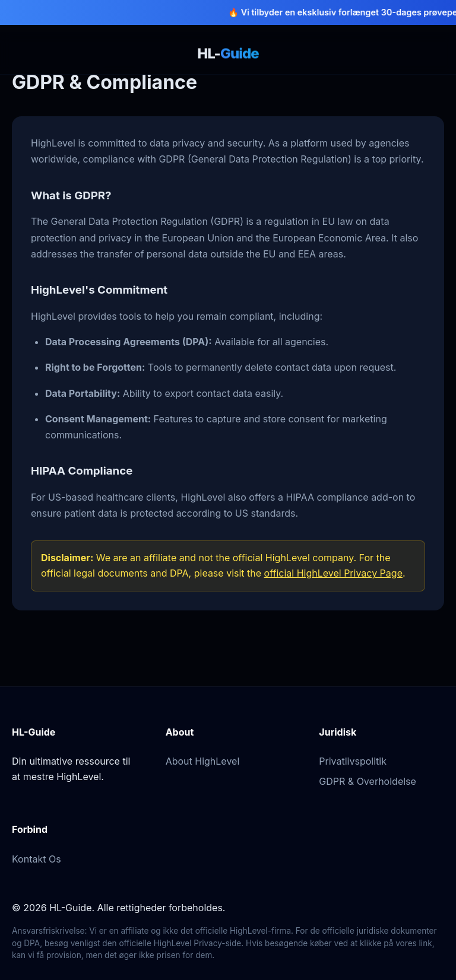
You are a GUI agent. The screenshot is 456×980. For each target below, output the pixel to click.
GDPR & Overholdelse (368, 781)
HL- (228, 53)
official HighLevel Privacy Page (333, 573)
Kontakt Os (37, 859)
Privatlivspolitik (353, 761)
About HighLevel (203, 761)
